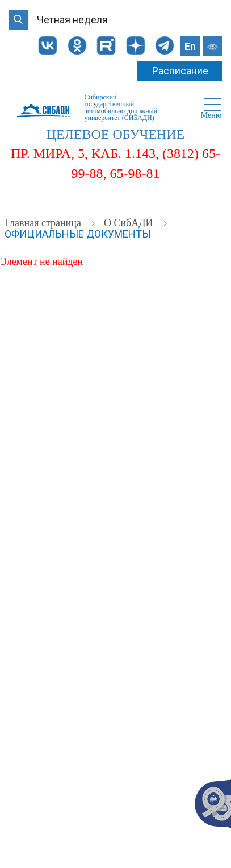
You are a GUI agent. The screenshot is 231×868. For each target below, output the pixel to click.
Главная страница (44, 223)
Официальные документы (78, 234)
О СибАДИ (130, 223)
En (190, 46)
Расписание (180, 71)
